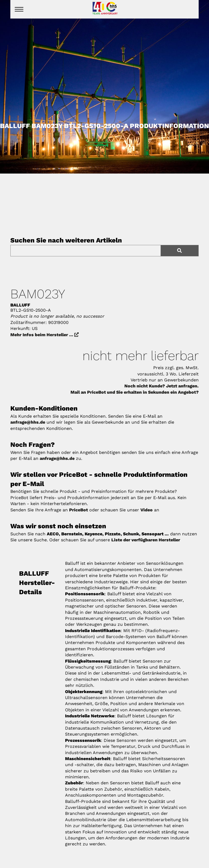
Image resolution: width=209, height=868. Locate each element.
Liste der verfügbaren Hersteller (146, 540)
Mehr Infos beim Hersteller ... (44, 335)
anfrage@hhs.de (28, 422)
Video (147, 510)
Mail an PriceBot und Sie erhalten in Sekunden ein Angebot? (135, 392)
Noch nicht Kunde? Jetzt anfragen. (162, 386)
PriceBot (79, 510)
